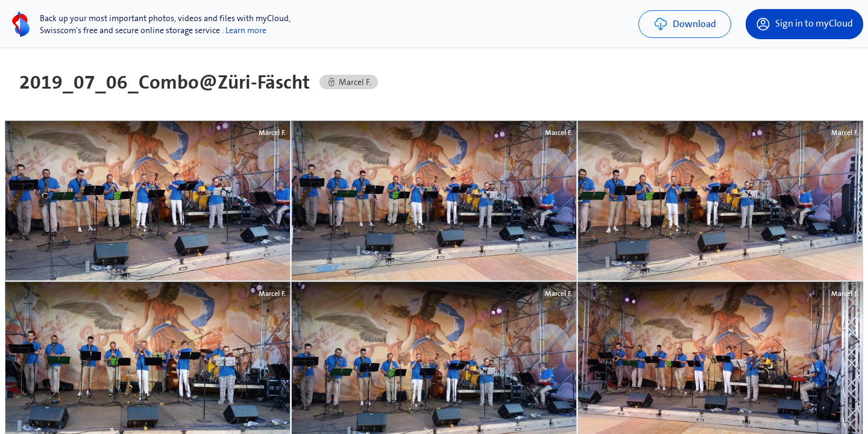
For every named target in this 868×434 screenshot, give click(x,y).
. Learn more (244, 30)
